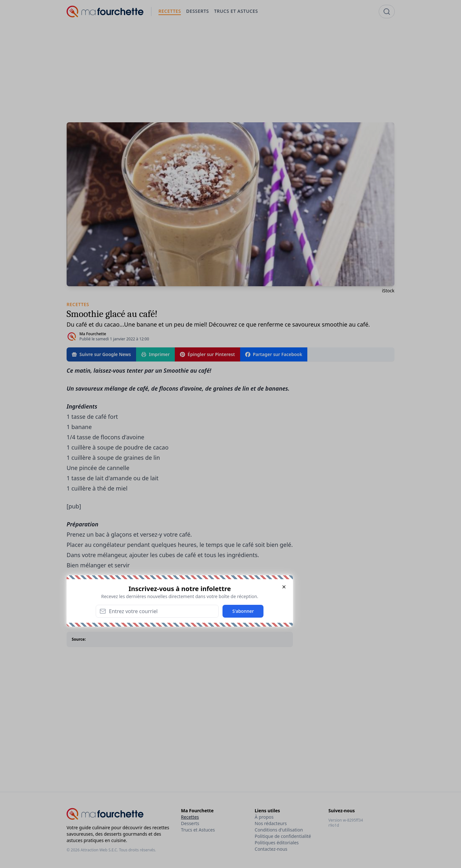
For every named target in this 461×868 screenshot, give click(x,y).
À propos (264, 817)
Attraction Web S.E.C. (99, 850)
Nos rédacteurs (271, 823)
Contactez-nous (271, 849)
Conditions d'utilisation (279, 830)
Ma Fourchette (93, 334)
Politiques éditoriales (277, 843)
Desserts (190, 823)
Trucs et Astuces (198, 830)
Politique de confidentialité (283, 836)
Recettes (190, 817)
